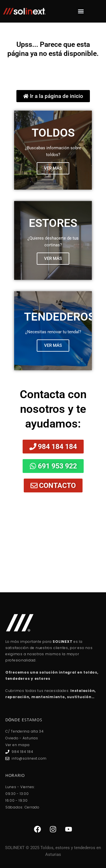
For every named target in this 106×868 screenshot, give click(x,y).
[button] (81, 11)
